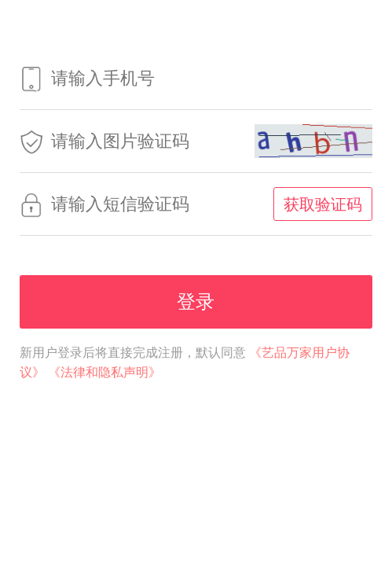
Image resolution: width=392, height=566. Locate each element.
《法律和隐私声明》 (104, 372)
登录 (196, 301)
